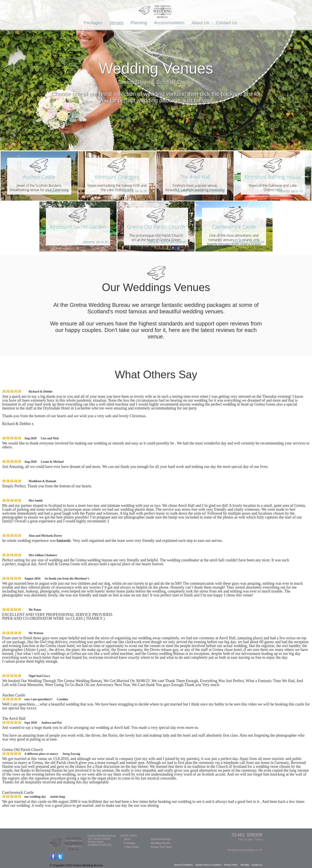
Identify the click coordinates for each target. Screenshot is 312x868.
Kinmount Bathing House (273, 177)
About (127, 839)
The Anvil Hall (195, 177)
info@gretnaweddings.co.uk (245, 850)
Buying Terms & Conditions (209, 865)
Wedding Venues (161, 843)
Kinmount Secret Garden (78, 227)
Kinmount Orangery (117, 177)
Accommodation (169, 23)
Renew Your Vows (161, 847)
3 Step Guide (131, 847)
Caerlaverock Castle (234, 227)
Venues (116, 23)
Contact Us (227, 23)
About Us (200, 23)
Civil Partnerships (161, 839)
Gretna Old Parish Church (156, 227)
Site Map (245, 865)
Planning (139, 23)
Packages (93, 23)
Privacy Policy (231, 865)
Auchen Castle (39, 177)
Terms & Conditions (183, 865)
